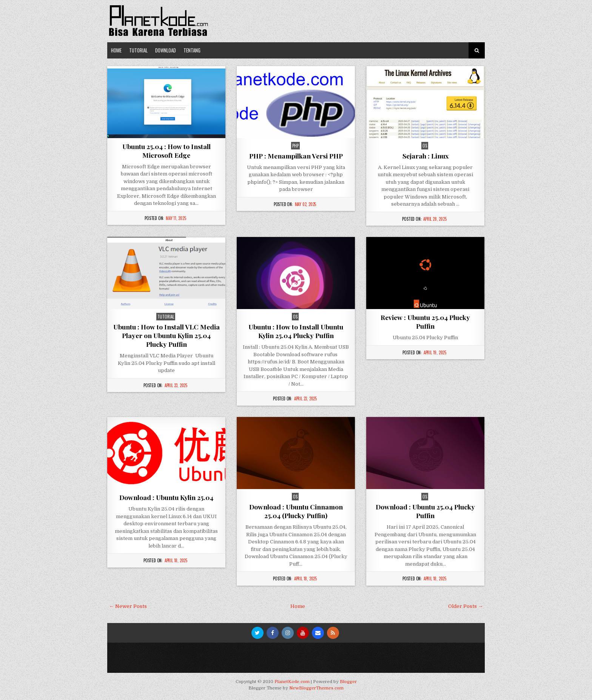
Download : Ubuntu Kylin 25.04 (166, 497)
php (295, 146)
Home (116, 50)
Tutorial (138, 50)
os (425, 146)
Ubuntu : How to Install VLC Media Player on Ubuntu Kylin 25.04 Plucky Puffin (166, 335)
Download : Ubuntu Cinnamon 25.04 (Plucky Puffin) (296, 511)
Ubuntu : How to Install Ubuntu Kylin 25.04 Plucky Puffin (296, 331)
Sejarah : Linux (425, 156)
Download (166, 50)
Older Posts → (466, 606)
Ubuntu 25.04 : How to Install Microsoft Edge (166, 151)
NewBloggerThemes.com (316, 688)
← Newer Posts (128, 606)
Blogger (348, 682)
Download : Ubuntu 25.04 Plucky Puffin (425, 511)
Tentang (192, 50)
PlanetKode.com (292, 682)
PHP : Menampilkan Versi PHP (296, 156)
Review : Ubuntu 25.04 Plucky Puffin (425, 322)
